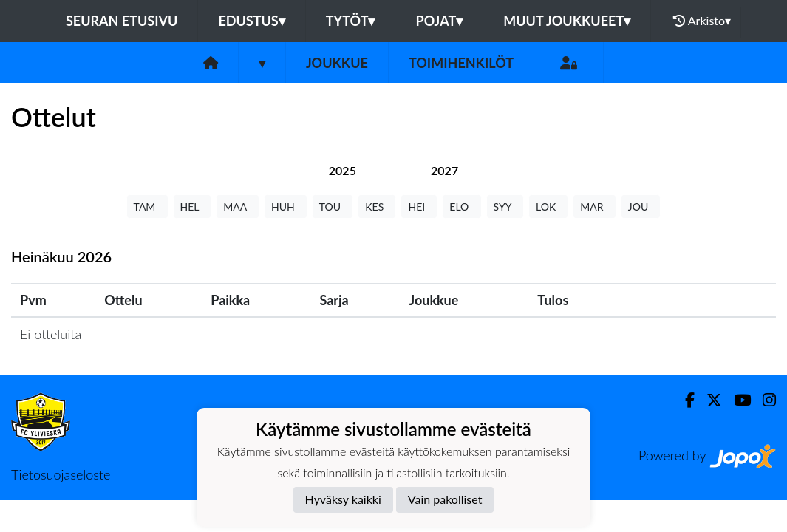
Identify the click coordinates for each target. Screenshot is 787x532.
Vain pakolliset (445, 499)
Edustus (251, 21)
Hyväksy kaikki (343, 499)
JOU (641, 207)
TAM (147, 207)
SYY (505, 207)
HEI (419, 207)
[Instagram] (763, 400)
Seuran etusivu (122, 21)
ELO (461, 207)
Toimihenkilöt (461, 63)
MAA (238, 207)
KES (377, 207)
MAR (594, 207)
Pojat (439, 21)
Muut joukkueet (567, 21)
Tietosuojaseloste (61, 474)
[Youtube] (736, 400)
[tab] (343, 170)
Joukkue (337, 63)
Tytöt (351, 21)
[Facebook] (684, 400)
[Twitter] (708, 400)
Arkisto (702, 21)
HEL (193, 207)
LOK (548, 207)
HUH (286, 207)
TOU (333, 207)
